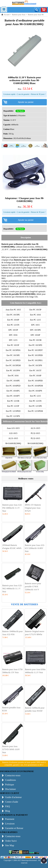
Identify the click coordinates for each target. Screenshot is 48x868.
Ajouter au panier (26, 102)
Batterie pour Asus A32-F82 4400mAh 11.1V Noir (12, 508)
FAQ (7, 806)
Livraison (10, 824)
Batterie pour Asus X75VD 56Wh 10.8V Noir (11, 749)
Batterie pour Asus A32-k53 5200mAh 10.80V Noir (35, 548)
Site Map (10, 845)
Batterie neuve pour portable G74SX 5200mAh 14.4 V (33, 587)
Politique (10, 785)
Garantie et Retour (14, 828)
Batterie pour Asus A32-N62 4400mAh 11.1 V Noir (12, 589)
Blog (7, 811)
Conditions (10, 780)
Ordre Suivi (11, 841)
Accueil (7, 15)
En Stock (20, 111)
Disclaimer (10, 789)
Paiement (10, 819)
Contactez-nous (13, 775)
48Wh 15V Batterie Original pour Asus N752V (33, 508)
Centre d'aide (12, 802)
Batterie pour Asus (19, 15)
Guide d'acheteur (13, 797)
